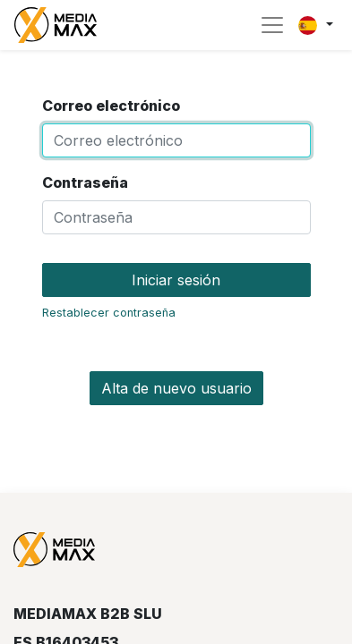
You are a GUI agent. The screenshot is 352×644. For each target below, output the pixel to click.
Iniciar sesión (176, 280)
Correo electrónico (111, 106)
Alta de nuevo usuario (176, 388)
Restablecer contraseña (109, 313)
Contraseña (85, 182)
